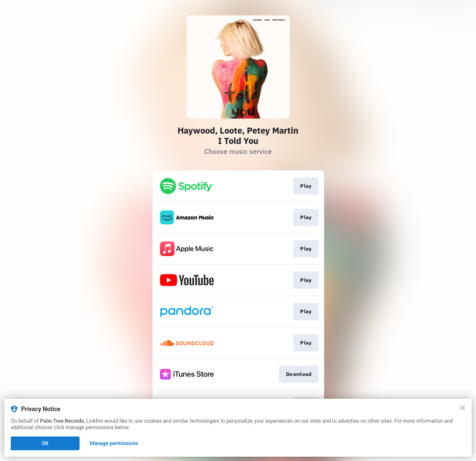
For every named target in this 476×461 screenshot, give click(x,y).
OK (45, 443)
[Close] (463, 408)
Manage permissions (114, 443)
